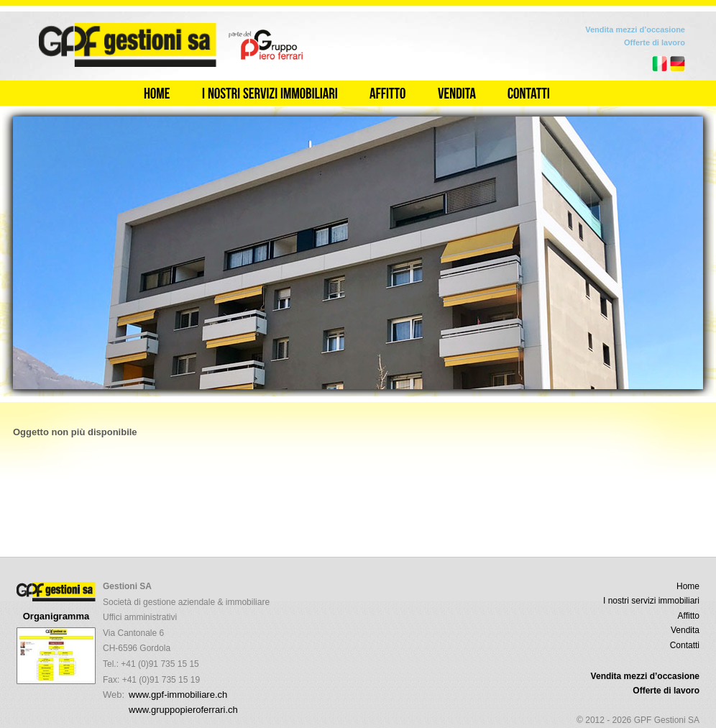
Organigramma (56, 616)
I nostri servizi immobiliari (651, 601)
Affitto (689, 616)
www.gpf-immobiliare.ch (178, 695)
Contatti (685, 645)
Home (688, 586)
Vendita (685, 630)
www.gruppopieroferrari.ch (183, 710)
